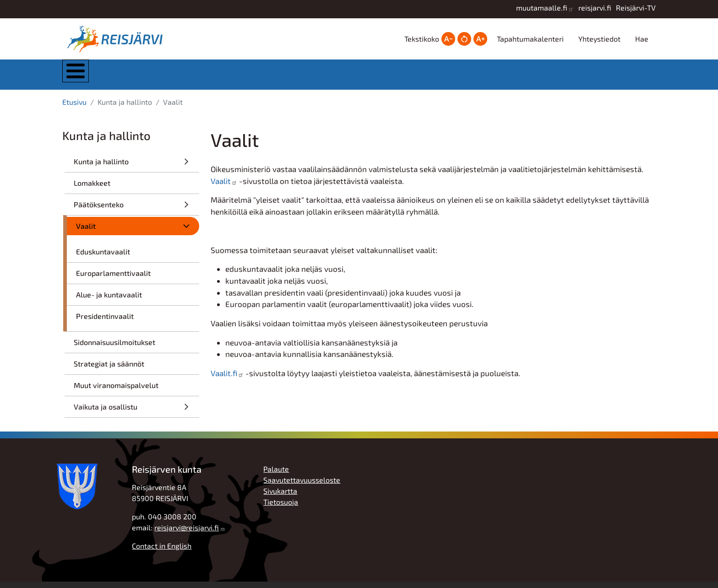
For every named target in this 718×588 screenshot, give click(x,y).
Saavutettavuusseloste (302, 486)
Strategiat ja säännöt (109, 370)
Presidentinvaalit (105, 322)
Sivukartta (280, 497)
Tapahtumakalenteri (530, 39)
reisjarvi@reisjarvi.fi (187, 534)
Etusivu (74, 108)
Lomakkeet (92, 189)
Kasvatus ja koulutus (348, 78)
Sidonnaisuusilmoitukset (114, 348)
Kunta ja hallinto (164, 78)
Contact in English (162, 552)
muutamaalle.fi (542, 8)
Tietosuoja (281, 508)
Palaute (276, 475)
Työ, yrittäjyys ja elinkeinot (533, 78)
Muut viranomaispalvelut (116, 391)
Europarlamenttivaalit (113, 279)
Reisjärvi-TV (636, 8)
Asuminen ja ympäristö (258, 78)
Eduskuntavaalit (103, 258)
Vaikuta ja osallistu (106, 413)
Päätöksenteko (99, 211)
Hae (642, 39)
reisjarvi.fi (595, 8)
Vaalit (86, 232)
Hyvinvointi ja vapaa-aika (441, 78)
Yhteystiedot (599, 39)
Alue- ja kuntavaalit (109, 301)
